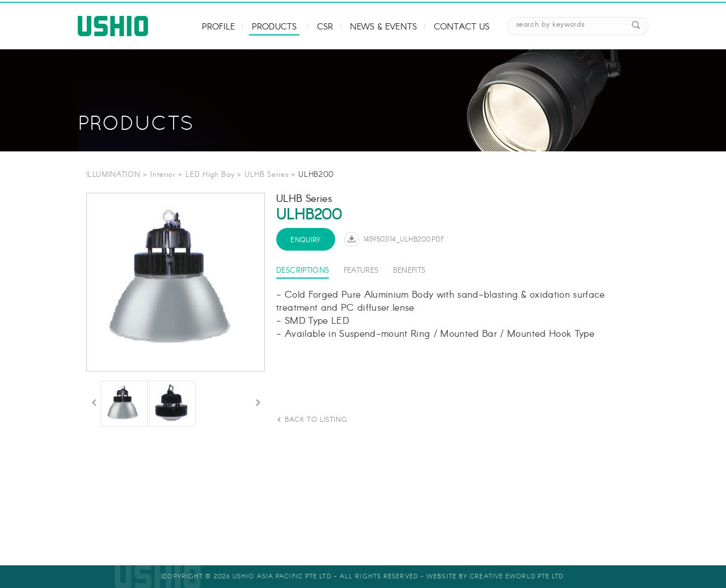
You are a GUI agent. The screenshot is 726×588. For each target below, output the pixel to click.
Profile (218, 27)
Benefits (410, 271)
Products (274, 27)
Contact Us (462, 27)
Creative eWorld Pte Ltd (516, 577)
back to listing (316, 420)
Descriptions (303, 271)
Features (361, 271)
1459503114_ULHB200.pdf (404, 240)
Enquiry (306, 240)
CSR (325, 27)
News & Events (383, 27)
